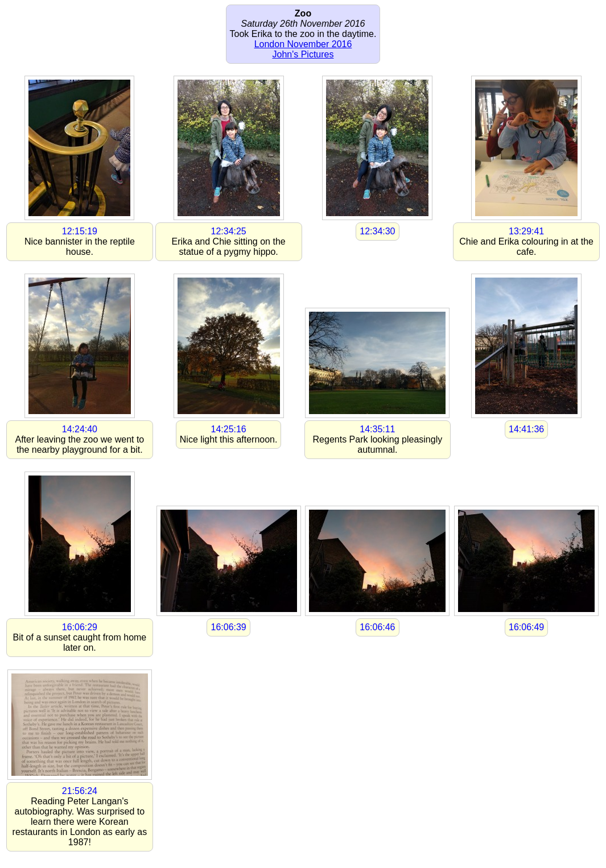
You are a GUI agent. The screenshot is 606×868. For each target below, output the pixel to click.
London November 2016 (303, 44)
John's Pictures (303, 54)
